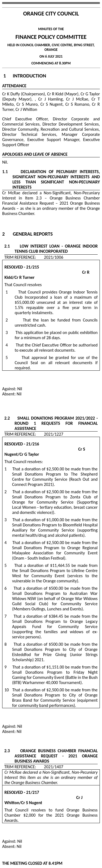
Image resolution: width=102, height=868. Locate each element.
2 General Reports (27, 234)
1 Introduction (25, 76)
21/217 (33, 792)
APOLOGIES (13, 154)
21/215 (33, 267)
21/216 (33, 444)
